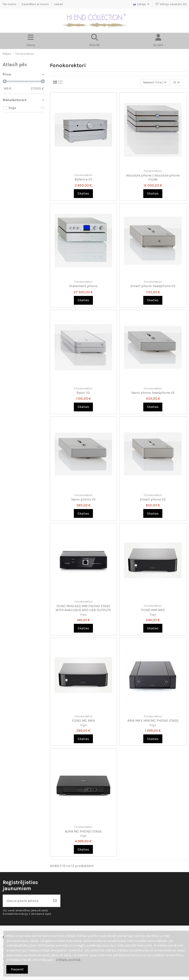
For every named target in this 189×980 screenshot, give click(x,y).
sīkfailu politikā (68, 960)
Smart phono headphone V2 (153, 286)
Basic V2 (83, 393)
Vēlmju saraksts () (171, 4)
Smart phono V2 (153, 499)
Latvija (141, 4)
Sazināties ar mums (36, 4)
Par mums (10, 4)
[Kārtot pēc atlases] (155, 83)
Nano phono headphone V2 (153, 393)
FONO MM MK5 (153, 610)
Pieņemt (17, 969)
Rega (83, 615)
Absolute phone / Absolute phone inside (153, 177)
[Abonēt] (55, 901)
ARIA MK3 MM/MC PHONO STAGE (153, 721)
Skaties (83, 193)
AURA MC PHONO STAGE (83, 831)
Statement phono (83, 286)
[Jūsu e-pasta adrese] (27, 901)
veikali (58, 4)
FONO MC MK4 (83, 721)
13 (177, 82)
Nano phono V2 (83, 499)
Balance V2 (83, 179)
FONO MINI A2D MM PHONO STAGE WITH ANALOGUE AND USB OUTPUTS (83, 608)
